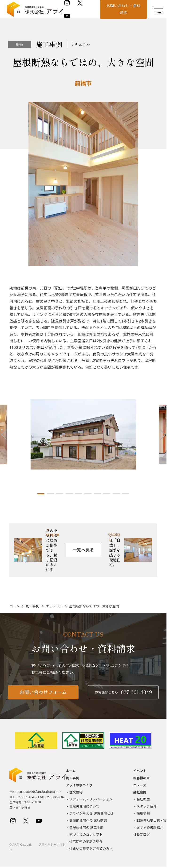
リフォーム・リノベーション (91, 799)
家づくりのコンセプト (86, 835)
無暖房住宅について (84, 806)
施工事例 (33, 606)
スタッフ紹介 (147, 806)
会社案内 (140, 792)
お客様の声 (141, 778)
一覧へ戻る (83, 550)
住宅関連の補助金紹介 (86, 842)
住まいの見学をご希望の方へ (91, 849)
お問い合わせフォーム (43, 698)
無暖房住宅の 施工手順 (87, 828)
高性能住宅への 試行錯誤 (88, 820)
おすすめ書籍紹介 (150, 828)
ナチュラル (54, 606)
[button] (41, 494)
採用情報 (143, 813)
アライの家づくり (79, 785)
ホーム (14, 606)
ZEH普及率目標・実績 (153, 820)
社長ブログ (141, 835)
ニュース (140, 785)
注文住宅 (76, 792)
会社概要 (143, 799)
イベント (140, 771)
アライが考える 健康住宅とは (91, 813)
